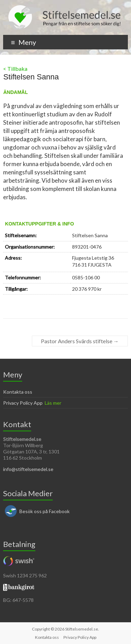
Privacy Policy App (23, 403)
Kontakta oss (18, 392)
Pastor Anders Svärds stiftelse (80, 341)
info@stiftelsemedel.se (28, 469)
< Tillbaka (15, 69)
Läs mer (53, 403)
